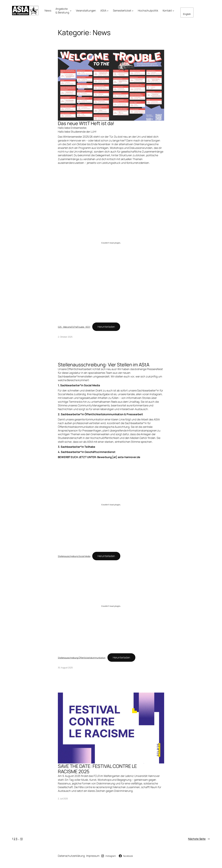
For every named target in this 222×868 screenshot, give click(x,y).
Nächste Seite (199, 839)
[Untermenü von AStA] (108, 11)
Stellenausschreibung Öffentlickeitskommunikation (82, 658)
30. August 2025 (65, 668)
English (187, 14)
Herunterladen (106, 327)
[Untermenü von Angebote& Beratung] (71, 11)
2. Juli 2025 (63, 799)
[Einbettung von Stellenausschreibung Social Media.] (111, 505)
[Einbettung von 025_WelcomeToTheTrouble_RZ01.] (111, 243)
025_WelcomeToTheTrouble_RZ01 (74, 327)
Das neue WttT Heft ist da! (86, 123)
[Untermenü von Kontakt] (173, 11)
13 (21, 839)
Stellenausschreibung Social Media (74, 556)
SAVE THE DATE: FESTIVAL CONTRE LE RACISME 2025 (97, 769)
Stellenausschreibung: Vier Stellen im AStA (104, 365)
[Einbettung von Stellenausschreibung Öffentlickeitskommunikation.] (111, 606)
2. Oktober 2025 (65, 337)
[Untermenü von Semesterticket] (133, 11)
